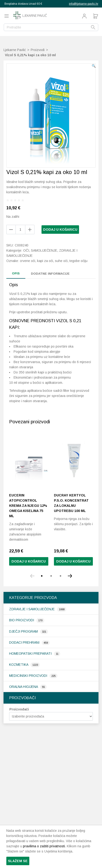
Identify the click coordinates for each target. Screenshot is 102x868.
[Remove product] (30, 230)
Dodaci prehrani (25, 642)
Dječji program (24, 631)
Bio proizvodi (22, 620)
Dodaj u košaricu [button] (73, 561)
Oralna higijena (24, 687)
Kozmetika (19, 665)
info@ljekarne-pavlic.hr (84, 4)
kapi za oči (45, 261)
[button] (94, 66)
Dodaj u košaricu (60, 230)
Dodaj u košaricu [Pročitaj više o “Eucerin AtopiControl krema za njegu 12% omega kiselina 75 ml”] (29, 561)
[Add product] (11, 230)
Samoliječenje (44, 250)
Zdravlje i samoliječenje (32, 609)
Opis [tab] (16, 273)
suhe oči (61, 261)
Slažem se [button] (18, 861)
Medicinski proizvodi (29, 676)
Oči (26, 250)
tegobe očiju (78, 261)
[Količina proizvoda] (20, 230)
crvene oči (28, 261)
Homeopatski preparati (31, 654)
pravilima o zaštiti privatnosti (44, 846)
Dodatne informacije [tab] (50, 274)
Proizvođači (19, 709)
